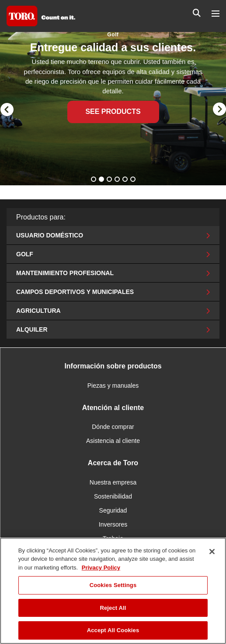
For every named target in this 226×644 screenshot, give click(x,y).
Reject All (113, 608)
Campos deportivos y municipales (113, 292)
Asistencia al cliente (113, 441)
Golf (113, 254)
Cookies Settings (113, 585)
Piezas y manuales (113, 386)
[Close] (212, 552)
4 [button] (118, 180)
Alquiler (113, 329)
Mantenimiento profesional (113, 273)
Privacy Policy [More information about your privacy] (101, 568)
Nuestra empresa (113, 482)
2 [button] (102, 180)
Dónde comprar (113, 427)
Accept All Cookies (113, 630)
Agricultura (113, 311)
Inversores (113, 524)
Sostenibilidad (113, 496)
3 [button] (110, 180)
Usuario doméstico (113, 235)
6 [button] (134, 180)
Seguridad (113, 510)
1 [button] (94, 180)
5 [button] (126, 180)
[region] (113, 591)
